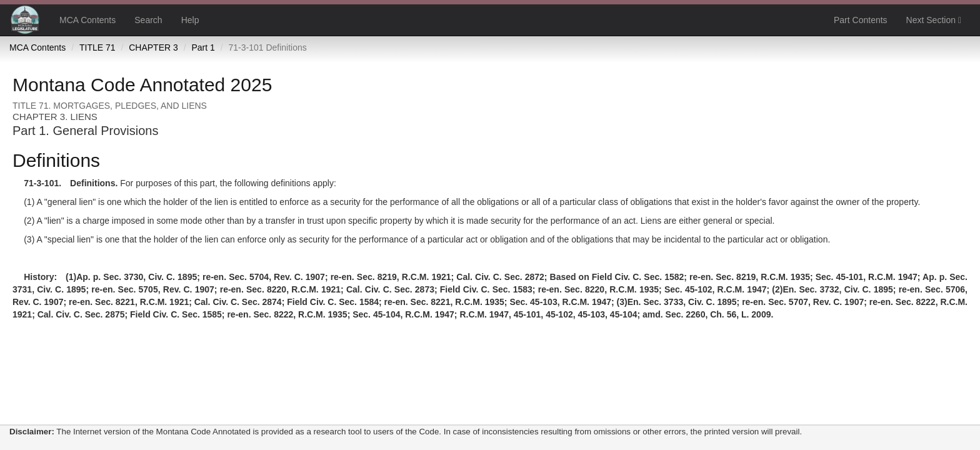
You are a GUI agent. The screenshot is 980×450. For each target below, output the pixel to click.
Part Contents (861, 20)
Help (190, 20)
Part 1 (203, 47)
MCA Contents (87, 20)
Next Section (934, 20)
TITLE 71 (97, 47)
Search (148, 20)
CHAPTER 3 (153, 47)
